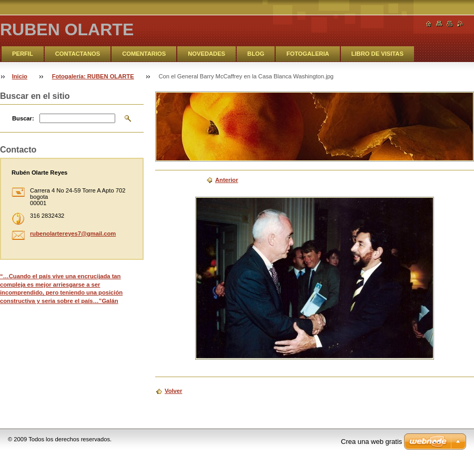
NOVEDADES (206, 54)
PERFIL (23, 54)
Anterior (227, 180)
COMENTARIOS (144, 54)
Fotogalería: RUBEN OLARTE (93, 76)
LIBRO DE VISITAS (377, 54)
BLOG (256, 54)
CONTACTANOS (78, 54)
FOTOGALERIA (307, 54)
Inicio (20, 76)
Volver (173, 391)
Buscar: (23, 118)
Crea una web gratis (371, 442)
